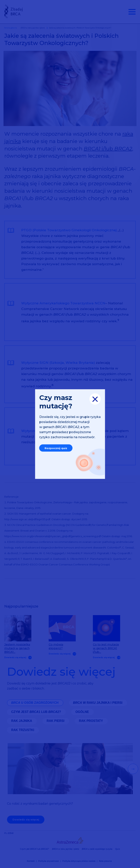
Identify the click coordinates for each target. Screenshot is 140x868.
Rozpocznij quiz (56, 448)
